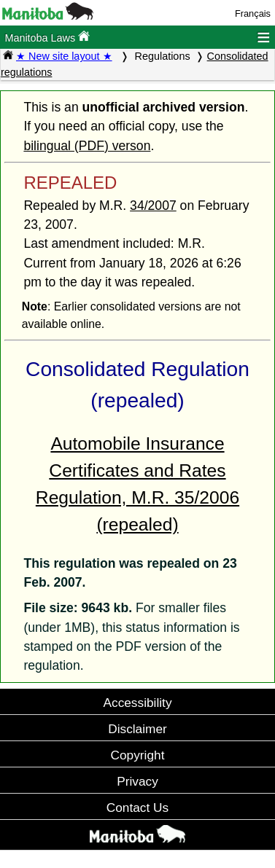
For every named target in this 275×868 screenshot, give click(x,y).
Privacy (137, 781)
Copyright (138, 755)
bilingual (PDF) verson (87, 146)
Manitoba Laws (47, 37)
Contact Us (137, 808)
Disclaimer (137, 729)
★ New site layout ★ (64, 56)
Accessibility (137, 703)
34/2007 (153, 206)
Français (253, 13)
